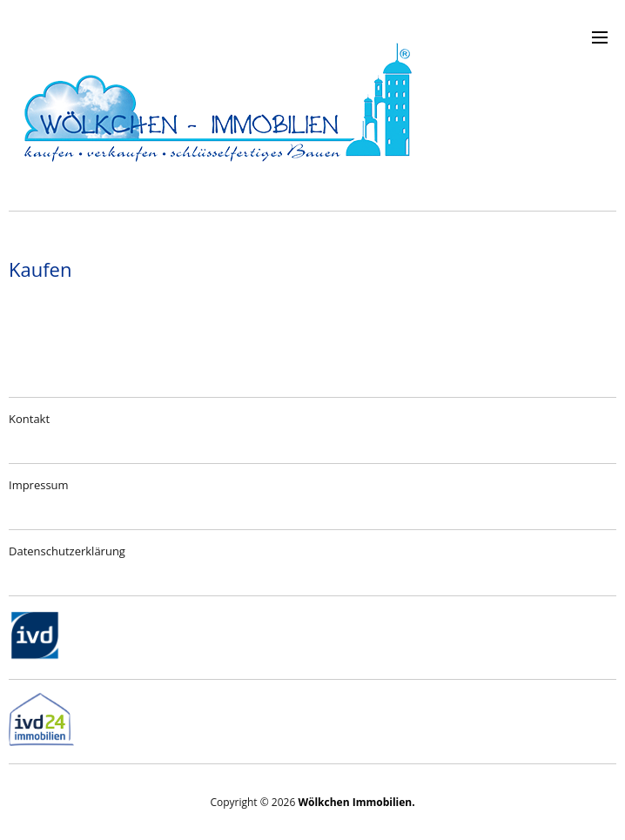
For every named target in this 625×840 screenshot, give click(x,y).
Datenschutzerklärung (67, 551)
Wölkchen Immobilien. (356, 802)
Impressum (39, 485)
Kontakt (29, 419)
